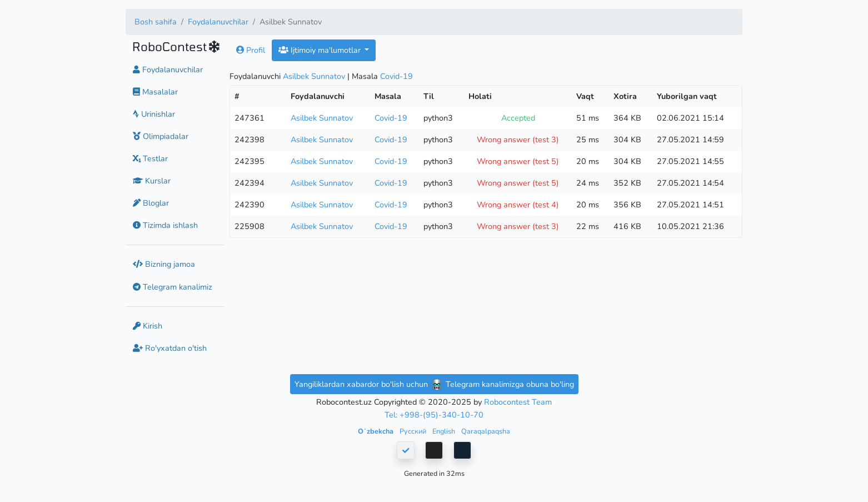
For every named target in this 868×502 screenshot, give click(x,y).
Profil (251, 50)
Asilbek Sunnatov (314, 76)
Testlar (150, 158)
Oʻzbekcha (376, 431)
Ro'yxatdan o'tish (170, 348)
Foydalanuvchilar (218, 22)
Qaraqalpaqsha (486, 431)
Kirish (148, 326)
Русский (414, 431)
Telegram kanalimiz (173, 287)
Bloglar (151, 203)
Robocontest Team (518, 402)
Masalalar (155, 92)
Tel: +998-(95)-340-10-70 (434, 415)
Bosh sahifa (156, 22)
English (445, 431)
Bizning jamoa (164, 264)
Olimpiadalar (161, 136)
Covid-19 (396, 76)
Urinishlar (154, 114)
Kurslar (152, 181)
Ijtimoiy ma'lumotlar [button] (321, 50)
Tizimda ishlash (165, 225)
